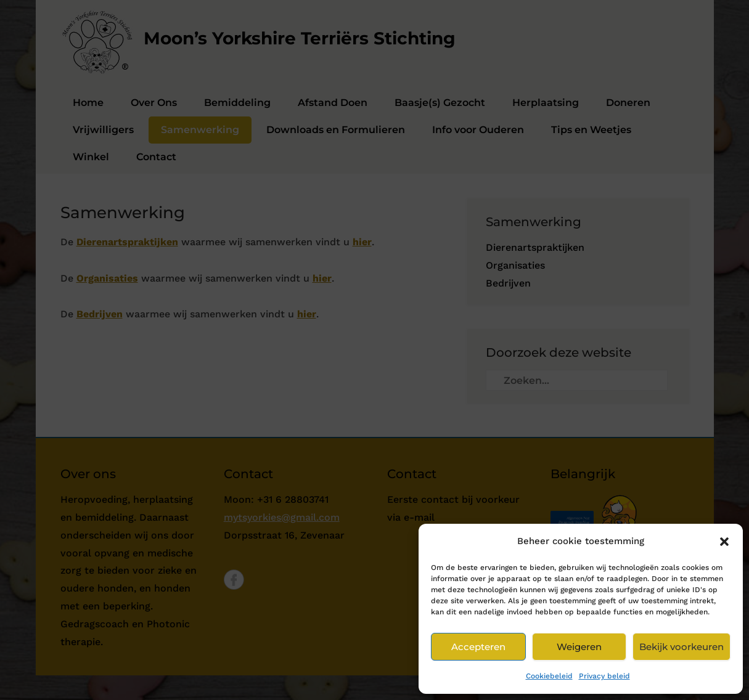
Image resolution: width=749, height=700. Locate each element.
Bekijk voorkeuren (681, 647)
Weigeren (579, 647)
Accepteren (478, 647)
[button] (724, 542)
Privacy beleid (604, 676)
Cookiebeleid (549, 676)
